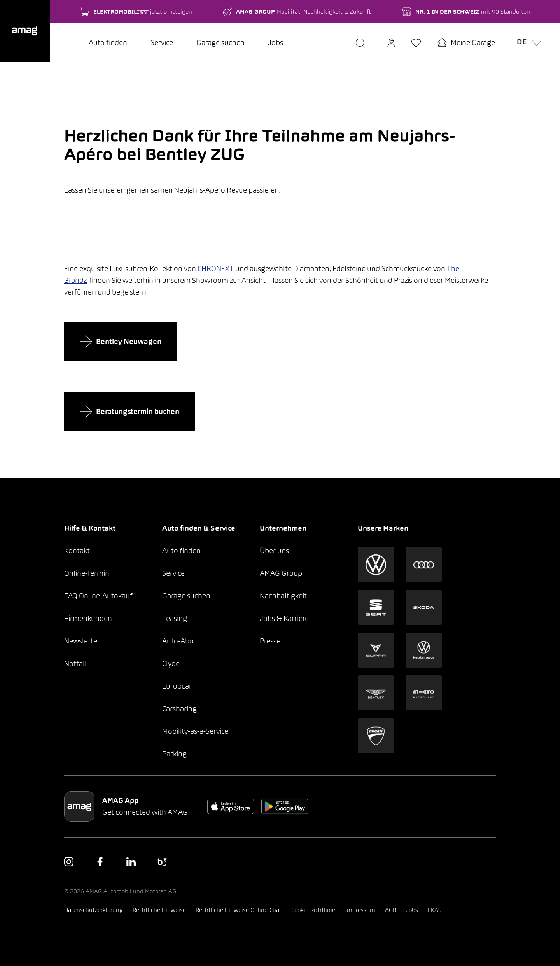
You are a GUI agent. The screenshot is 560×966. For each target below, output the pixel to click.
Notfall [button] (75, 664)
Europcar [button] (177, 686)
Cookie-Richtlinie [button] (313, 910)
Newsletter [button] (82, 641)
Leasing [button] (175, 618)
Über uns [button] (274, 551)
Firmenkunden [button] (88, 618)
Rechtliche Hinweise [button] (159, 910)
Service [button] (173, 573)
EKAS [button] (435, 910)
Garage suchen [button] (186, 596)
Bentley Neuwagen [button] (121, 342)
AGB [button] (391, 910)
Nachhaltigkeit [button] (283, 596)
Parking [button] (174, 754)
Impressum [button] (360, 910)
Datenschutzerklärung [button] (94, 910)
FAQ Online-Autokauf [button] (98, 596)
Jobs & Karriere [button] (284, 618)
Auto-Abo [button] (178, 641)
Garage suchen (220, 43)
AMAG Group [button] (281, 573)
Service (162, 43)
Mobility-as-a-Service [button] (195, 731)
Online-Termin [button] (87, 573)
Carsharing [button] (179, 709)
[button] (25, 31)
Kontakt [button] (77, 551)
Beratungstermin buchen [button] (129, 412)
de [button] (527, 41)
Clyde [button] (171, 664)
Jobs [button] (412, 910)
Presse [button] (270, 641)
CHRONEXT (216, 269)
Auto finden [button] (181, 551)
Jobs (276, 43)
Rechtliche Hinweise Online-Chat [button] (239, 910)
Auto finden (108, 43)
